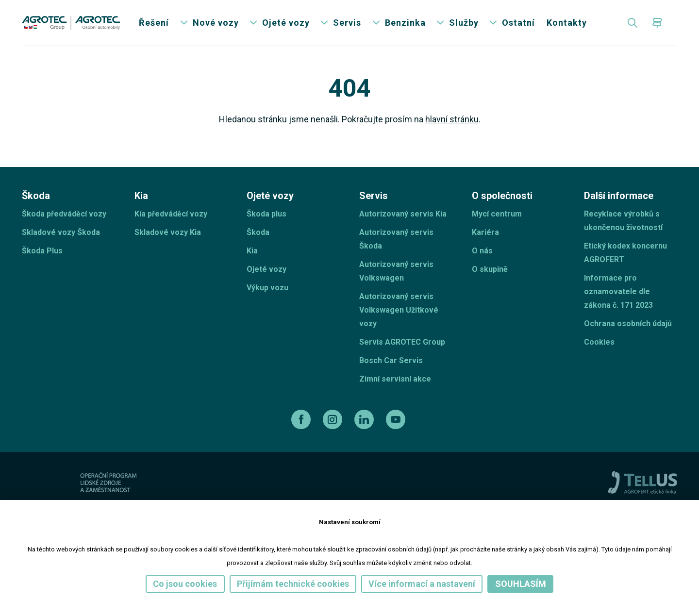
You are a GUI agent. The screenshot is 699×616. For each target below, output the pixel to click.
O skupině (490, 272)
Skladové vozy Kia (168, 235)
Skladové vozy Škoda (61, 235)
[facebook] (302, 422)
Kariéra (485, 235)
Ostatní (518, 24)
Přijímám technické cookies (293, 584)
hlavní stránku (452, 122)
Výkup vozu (267, 290)
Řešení (154, 24)
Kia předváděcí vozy (171, 216)
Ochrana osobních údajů (628, 326)
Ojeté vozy (286, 24)
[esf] (33, 485)
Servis (347, 24)
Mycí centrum (497, 216)
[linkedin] (365, 422)
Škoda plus (266, 216)
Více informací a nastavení (422, 584)
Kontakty (567, 24)
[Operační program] (207, 485)
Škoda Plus (42, 253)
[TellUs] (643, 484)
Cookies (599, 344)
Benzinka (405, 24)
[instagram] (334, 422)
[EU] (147, 485)
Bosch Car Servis (391, 363)
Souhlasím (521, 584)
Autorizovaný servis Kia (403, 216)
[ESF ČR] (90, 485)
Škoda (258, 235)
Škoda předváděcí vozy (64, 216)
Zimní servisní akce (395, 381)
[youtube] (397, 422)
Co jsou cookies (185, 584)
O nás (482, 253)
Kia (252, 253)
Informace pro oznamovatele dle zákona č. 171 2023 (618, 294)
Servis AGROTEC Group (402, 344)
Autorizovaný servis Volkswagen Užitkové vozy (399, 312)
